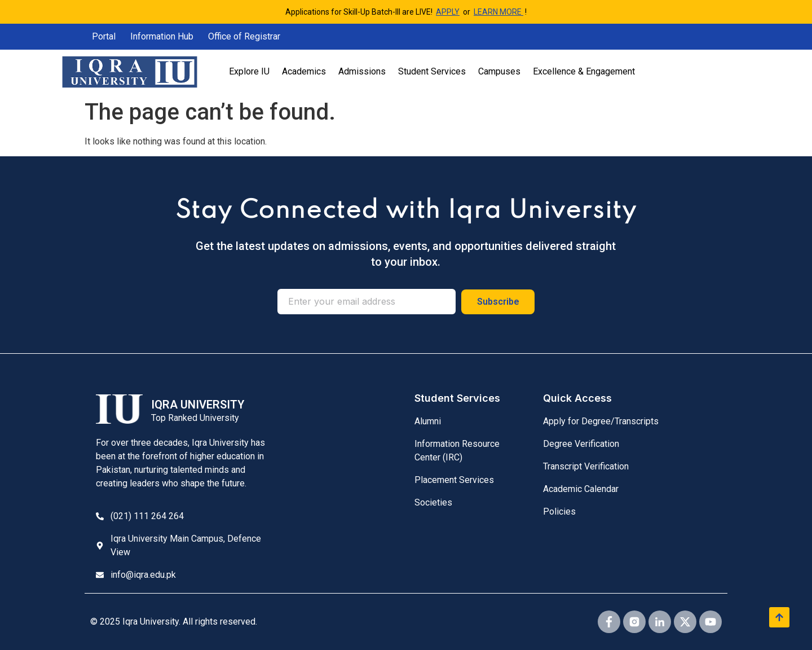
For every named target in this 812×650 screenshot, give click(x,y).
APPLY (448, 12)
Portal (104, 36)
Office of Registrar (244, 36)
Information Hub (162, 36)
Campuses (499, 71)
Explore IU (249, 71)
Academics (304, 71)
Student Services (432, 71)
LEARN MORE (498, 12)
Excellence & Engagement (584, 71)
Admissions (362, 71)
